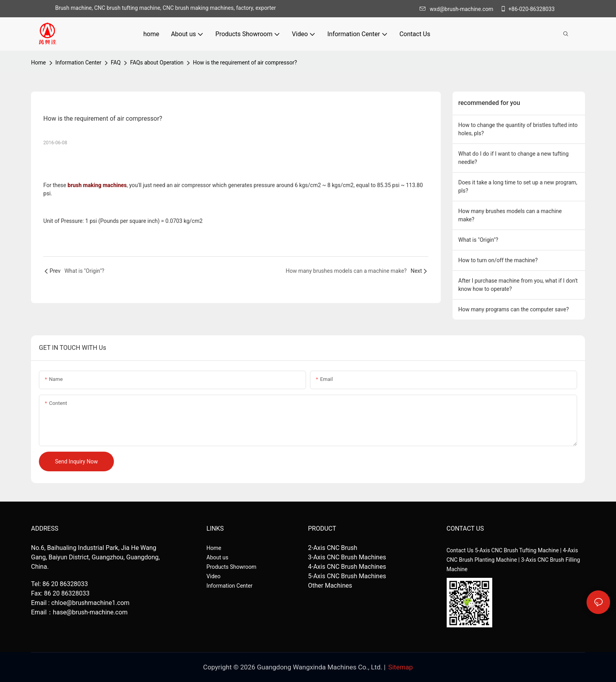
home (38, 63)
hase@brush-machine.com (90, 612)
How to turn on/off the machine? (498, 260)
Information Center (78, 63)
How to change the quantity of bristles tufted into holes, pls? (518, 129)
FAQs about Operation (157, 63)
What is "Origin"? (478, 240)
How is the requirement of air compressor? (245, 63)
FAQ (116, 63)
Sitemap (401, 667)
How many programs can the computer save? (514, 309)
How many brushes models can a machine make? (510, 215)
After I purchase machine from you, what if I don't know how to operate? (518, 285)
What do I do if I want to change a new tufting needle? (514, 158)
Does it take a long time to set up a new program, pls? (518, 187)
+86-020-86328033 (527, 9)
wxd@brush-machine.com (458, 9)
